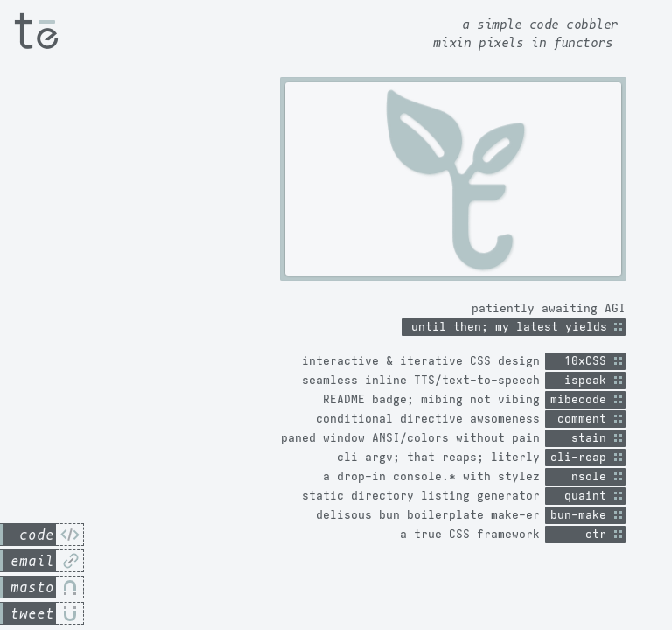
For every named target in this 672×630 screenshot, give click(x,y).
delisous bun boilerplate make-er (428, 515)
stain (582, 438)
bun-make (582, 515)
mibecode (582, 399)
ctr (582, 534)
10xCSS (582, 361)
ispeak (582, 380)
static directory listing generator (421, 496)
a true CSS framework (470, 534)
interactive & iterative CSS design (421, 361)
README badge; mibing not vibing (431, 399)
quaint (582, 496)
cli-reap (582, 457)
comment (582, 419)
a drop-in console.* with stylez (431, 476)
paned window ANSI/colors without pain (410, 438)
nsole (582, 476)
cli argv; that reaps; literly (438, 457)
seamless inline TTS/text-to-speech (421, 380)
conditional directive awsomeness (428, 419)
